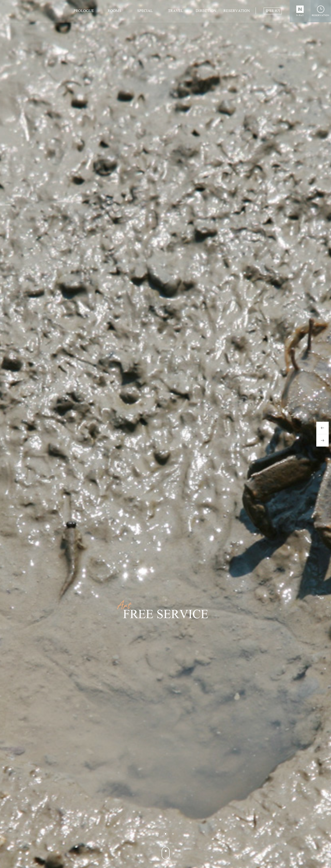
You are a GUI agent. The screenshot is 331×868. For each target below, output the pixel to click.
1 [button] (158, 834)
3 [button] (173, 834)
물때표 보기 (273, 11)
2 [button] (166, 834)
